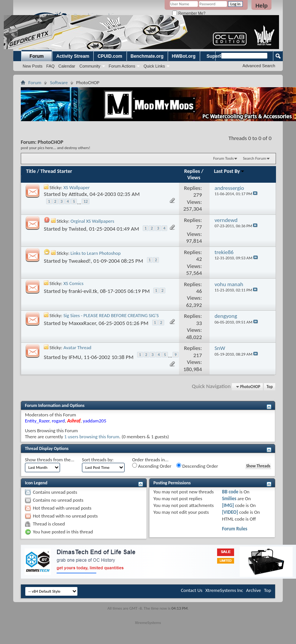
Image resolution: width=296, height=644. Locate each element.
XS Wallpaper (77, 187)
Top (270, 387)
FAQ (51, 66)
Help (261, 5)
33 (199, 323)
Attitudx (78, 194)
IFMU (75, 357)
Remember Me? (189, 13)
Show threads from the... (50, 460)
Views (194, 178)
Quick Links (154, 66)
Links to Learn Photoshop (96, 253)
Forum (36, 56)
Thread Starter (56, 171)
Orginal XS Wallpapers (92, 221)
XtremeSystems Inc (224, 590)
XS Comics (73, 283)
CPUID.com (110, 56)
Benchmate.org (147, 56)
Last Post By (229, 171)
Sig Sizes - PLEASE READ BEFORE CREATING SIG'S (111, 315)
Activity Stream (73, 56)
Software (59, 82)
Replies (192, 171)
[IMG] (228, 505)
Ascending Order (152, 466)
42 (199, 259)
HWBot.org (184, 56)
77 (199, 227)
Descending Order (197, 466)
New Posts (33, 66)
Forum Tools (224, 158)
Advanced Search (259, 66)
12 (86, 201)
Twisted (78, 229)
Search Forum (255, 158)
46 (199, 291)
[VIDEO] (230, 512)
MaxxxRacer (82, 323)
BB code (230, 492)
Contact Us (192, 590)
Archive (254, 590)
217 (198, 355)
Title (31, 171)
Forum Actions (122, 66)
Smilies (229, 498)
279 (198, 195)
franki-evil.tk (83, 291)
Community (90, 66)
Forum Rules (235, 529)
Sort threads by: (98, 460)
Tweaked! (80, 260)
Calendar (67, 66)
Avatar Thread (77, 347)
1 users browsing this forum (92, 437)
